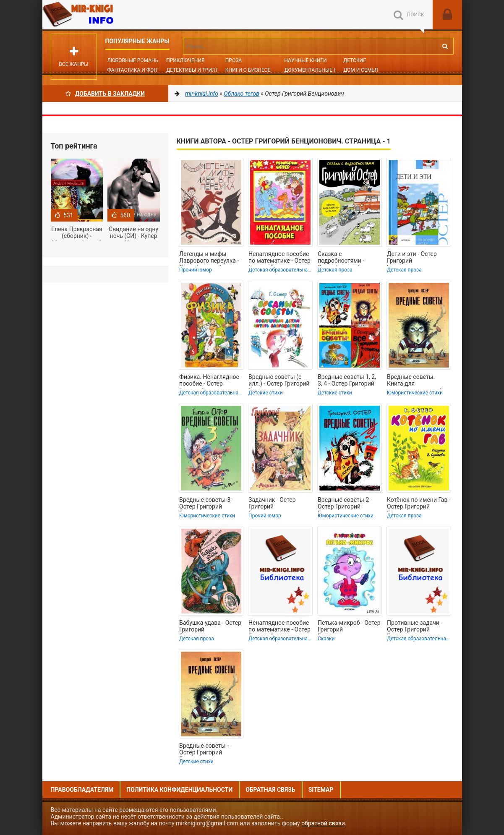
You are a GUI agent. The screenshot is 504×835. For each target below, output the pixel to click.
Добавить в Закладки (105, 94)
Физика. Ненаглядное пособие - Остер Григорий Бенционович (209, 381)
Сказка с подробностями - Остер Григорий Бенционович (341, 258)
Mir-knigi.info (105, 15)
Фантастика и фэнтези (139, 70)
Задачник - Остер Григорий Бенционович (272, 504)
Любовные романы (133, 60)
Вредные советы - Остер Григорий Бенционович (204, 750)
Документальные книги (317, 70)
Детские (355, 60)
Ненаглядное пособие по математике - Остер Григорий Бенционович (279, 258)
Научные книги (305, 60)
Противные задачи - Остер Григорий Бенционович (415, 627)
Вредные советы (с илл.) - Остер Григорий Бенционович (279, 381)
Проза (234, 60)
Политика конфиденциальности (179, 790)
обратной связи (323, 823)
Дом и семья (360, 70)
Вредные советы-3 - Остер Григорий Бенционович (206, 504)
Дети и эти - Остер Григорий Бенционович (412, 258)
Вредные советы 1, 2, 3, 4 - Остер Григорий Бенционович (347, 381)
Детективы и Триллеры (198, 70)
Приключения (185, 60)
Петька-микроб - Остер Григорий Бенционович (349, 627)
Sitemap (321, 790)
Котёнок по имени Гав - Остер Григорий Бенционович (419, 504)
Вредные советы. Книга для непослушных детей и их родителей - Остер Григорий (417, 381)
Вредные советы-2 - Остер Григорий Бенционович (345, 504)
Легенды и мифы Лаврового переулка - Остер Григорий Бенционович (209, 258)
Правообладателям (82, 790)
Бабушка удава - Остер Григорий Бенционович (210, 627)
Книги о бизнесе (248, 70)
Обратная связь (270, 790)
